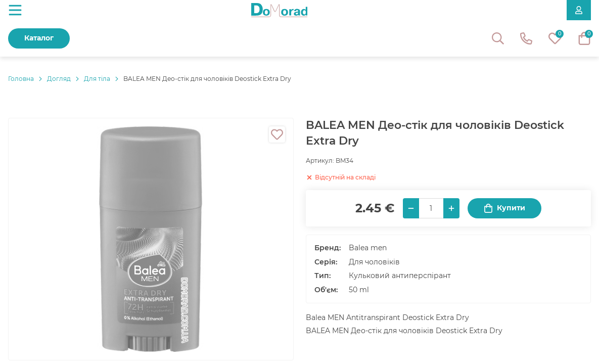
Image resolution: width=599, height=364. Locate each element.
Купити (504, 208)
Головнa (21, 79)
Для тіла (97, 79)
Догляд (59, 79)
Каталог (39, 38)
